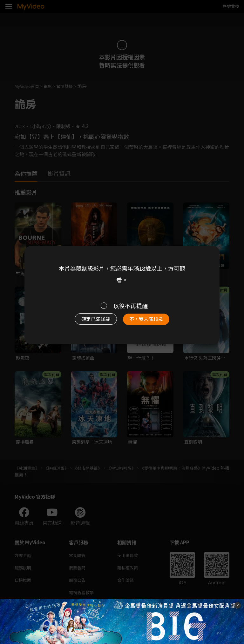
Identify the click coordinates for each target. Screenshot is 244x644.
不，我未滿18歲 (150, 321)
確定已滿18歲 (92, 321)
